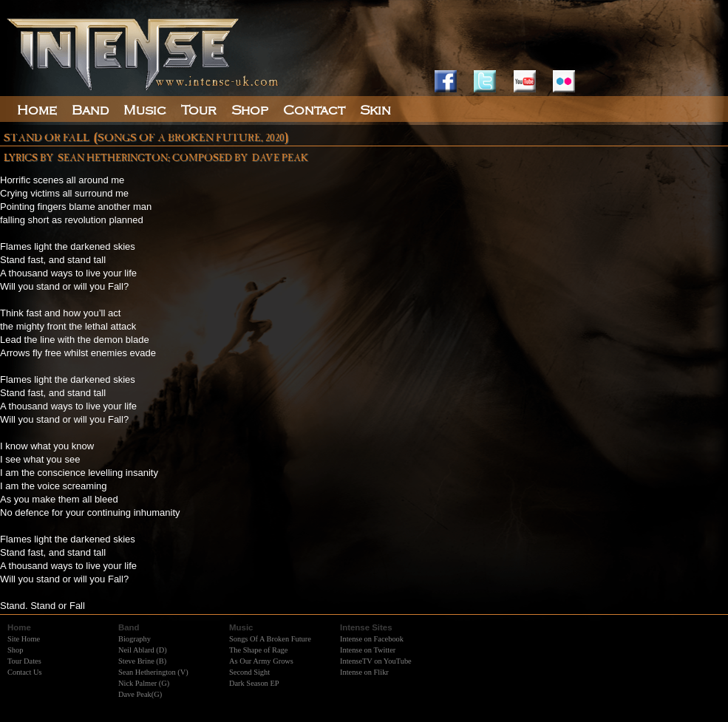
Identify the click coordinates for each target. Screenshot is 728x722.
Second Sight (249, 672)
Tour (199, 110)
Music (145, 110)
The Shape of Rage (258, 650)
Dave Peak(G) (140, 694)
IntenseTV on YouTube (376, 661)
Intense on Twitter (368, 650)
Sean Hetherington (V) (153, 672)
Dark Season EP (254, 683)
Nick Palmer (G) (144, 683)
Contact (314, 110)
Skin (375, 110)
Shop (15, 650)
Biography (135, 639)
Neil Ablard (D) (143, 650)
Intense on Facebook (372, 639)
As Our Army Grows (261, 661)
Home (37, 110)
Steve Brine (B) (142, 661)
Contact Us (24, 672)
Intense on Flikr (364, 672)
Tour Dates (24, 661)
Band (90, 110)
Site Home (24, 639)
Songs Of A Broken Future (270, 639)
